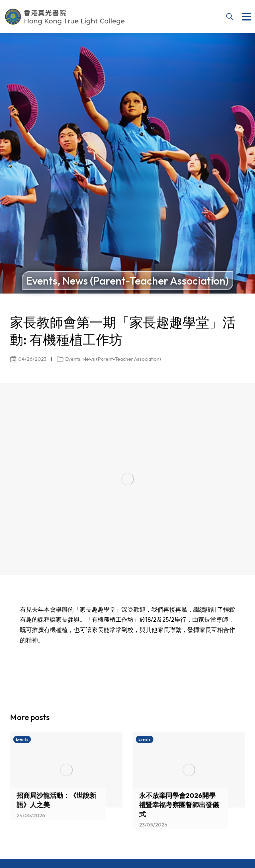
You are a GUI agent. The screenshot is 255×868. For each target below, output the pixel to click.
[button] (246, 17)
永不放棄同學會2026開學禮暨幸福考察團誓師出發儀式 (179, 805)
